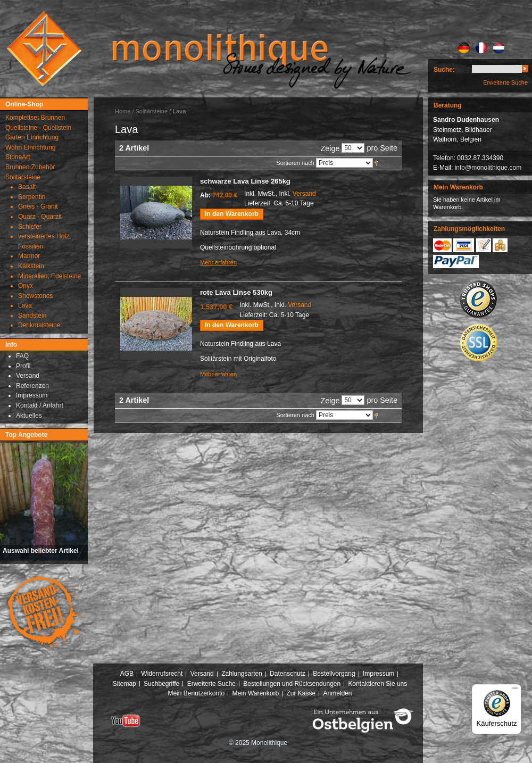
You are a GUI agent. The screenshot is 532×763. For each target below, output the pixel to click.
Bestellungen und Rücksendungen (292, 684)
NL (499, 48)
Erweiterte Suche (505, 82)
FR (481, 48)
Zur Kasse (301, 693)
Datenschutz (288, 674)
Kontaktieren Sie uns (378, 684)
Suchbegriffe (161, 684)
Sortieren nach (295, 163)
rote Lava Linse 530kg (236, 292)
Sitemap (124, 684)
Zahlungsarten (242, 674)
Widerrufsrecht (162, 674)
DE (464, 48)
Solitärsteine (152, 111)
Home (123, 111)
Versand (304, 194)
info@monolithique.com (488, 168)
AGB (127, 674)
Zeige (330, 148)
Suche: (444, 70)
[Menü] (515, 691)
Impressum (379, 674)
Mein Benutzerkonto (196, 693)
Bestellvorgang (334, 674)
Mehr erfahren (218, 262)
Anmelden (338, 693)
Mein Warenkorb (256, 693)
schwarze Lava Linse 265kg (245, 181)
